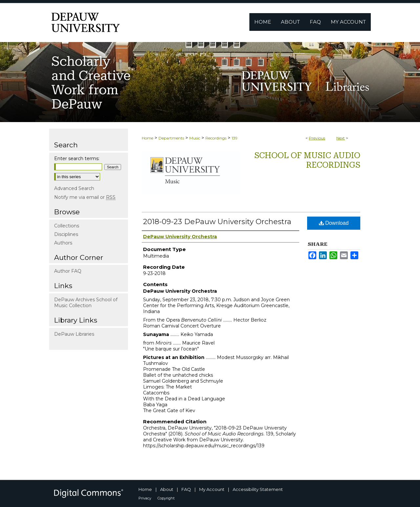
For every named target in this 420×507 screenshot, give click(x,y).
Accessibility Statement (258, 489)
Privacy (145, 498)
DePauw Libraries (74, 334)
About (167, 489)
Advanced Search (74, 188)
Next (341, 138)
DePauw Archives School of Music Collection (86, 303)
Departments (171, 138)
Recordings (216, 138)
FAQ (186, 489)
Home (147, 138)
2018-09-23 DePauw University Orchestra (217, 222)
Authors (63, 243)
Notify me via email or (85, 197)
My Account (212, 489)
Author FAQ (68, 271)
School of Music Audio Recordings (307, 160)
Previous (317, 138)
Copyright (166, 498)
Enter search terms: (77, 158)
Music (195, 138)
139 (235, 138)
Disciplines (66, 234)
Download (334, 223)
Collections (67, 226)
